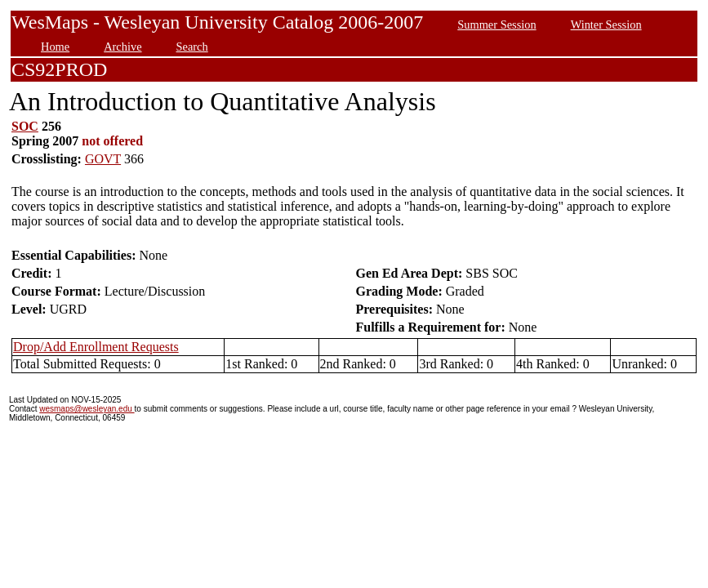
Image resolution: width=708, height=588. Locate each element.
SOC (25, 126)
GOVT (103, 159)
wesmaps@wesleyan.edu (87, 409)
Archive (122, 47)
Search (192, 47)
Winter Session (606, 24)
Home (55, 47)
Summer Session (496, 24)
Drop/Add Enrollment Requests (96, 347)
